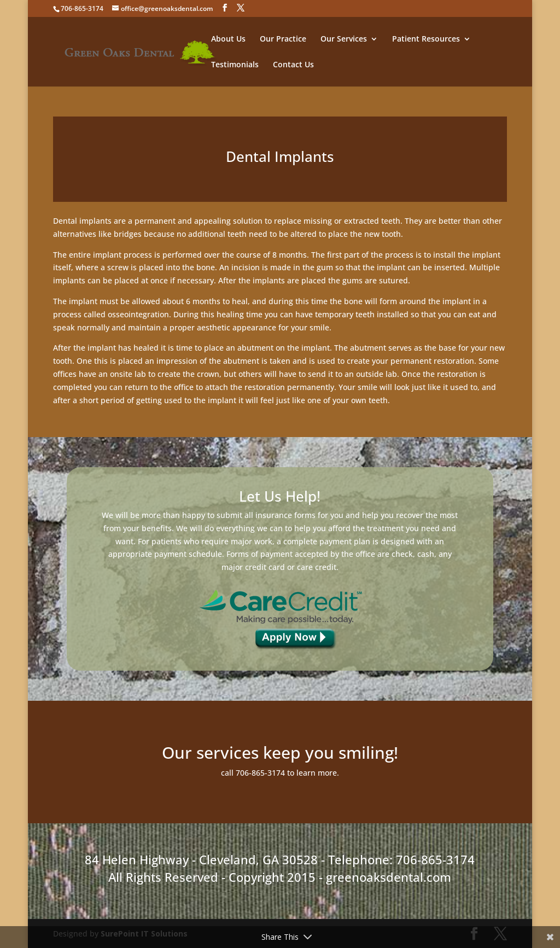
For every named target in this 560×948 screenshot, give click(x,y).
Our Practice (283, 39)
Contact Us (293, 65)
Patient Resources (426, 39)
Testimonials (235, 65)
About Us (228, 39)
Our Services (344, 39)
